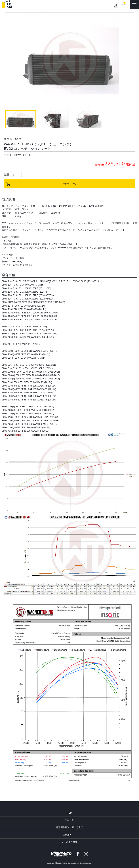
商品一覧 (69, 820)
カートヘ (69, 184)
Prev (3, 62)
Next (136, 62)
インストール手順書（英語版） (17, 265)
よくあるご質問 (69, 842)
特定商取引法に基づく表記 (69, 827)
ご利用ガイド (69, 835)
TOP (69, 813)
